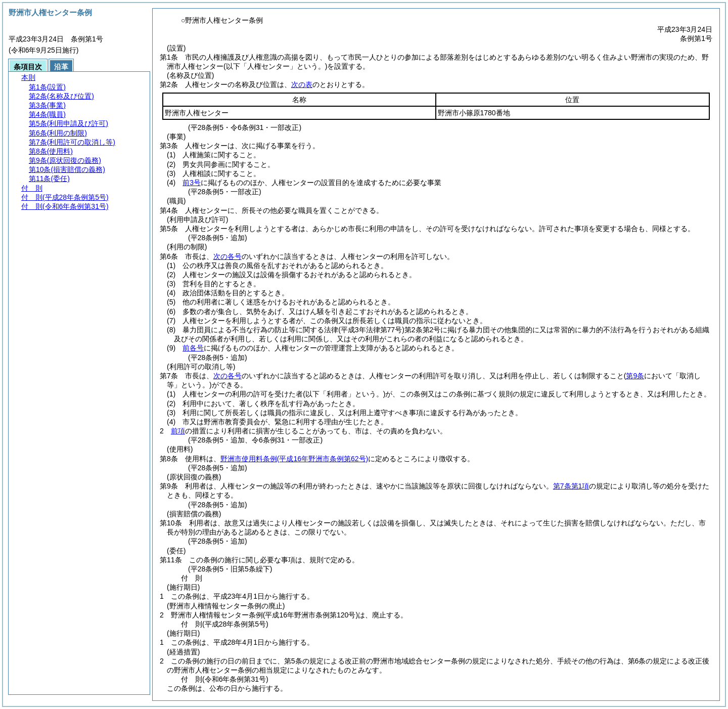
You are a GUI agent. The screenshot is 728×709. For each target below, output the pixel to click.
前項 (178, 431)
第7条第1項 (571, 486)
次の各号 (227, 256)
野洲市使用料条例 (294, 459)
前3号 (192, 183)
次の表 (302, 84)
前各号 (193, 348)
